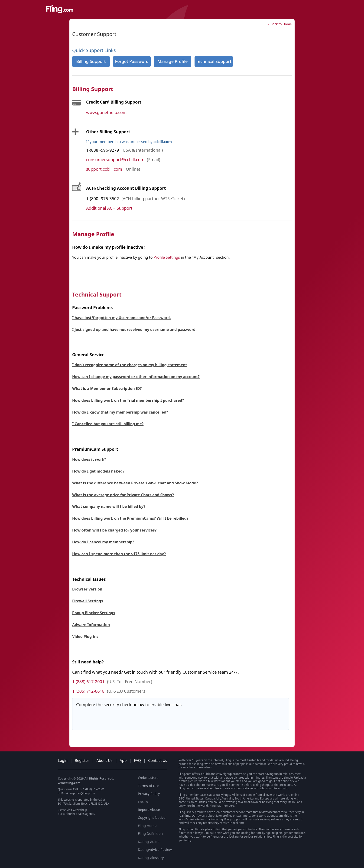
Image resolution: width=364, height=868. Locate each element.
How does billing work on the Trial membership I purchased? (128, 400)
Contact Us (158, 760)
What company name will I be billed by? (109, 506)
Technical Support (214, 61)
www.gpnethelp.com (106, 112)
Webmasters (148, 777)
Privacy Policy (149, 793)
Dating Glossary (151, 858)
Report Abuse (149, 809)
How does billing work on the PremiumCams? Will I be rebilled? (130, 518)
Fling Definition (150, 833)
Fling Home (147, 826)
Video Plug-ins (85, 636)
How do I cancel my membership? (103, 542)
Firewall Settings (88, 601)
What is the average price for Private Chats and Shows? (123, 495)
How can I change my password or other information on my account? (136, 377)
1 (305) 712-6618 (88, 691)
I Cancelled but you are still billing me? (108, 424)
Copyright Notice (152, 817)
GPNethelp (80, 810)
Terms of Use (149, 786)
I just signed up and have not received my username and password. (134, 330)
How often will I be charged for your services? (114, 530)
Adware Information (91, 625)
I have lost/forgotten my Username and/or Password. (122, 318)
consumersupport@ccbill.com (115, 160)
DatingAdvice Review (155, 849)
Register (82, 760)
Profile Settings (167, 257)
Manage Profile (172, 61)
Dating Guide (149, 842)
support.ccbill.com (104, 169)
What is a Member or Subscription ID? (107, 388)
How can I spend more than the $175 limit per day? (119, 554)
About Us (104, 760)
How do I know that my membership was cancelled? (120, 412)
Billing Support (91, 61)
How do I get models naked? (98, 471)
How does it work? (89, 459)
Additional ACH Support (109, 208)
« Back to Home (280, 24)
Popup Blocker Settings (94, 613)
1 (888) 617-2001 (88, 682)
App (123, 760)
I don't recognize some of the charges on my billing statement (130, 365)
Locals (143, 802)
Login (63, 760)
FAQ (137, 760)
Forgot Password (132, 61)
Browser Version (87, 589)
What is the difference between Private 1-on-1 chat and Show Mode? (135, 483)
